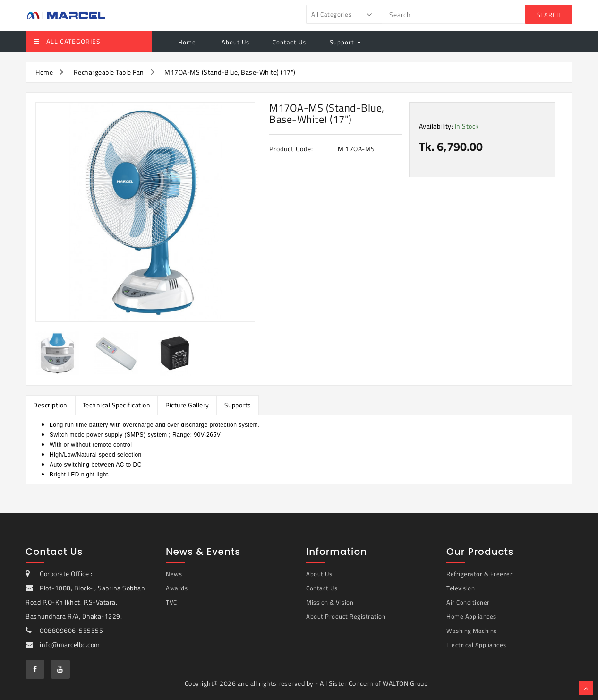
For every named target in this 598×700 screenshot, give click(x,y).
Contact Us (289, 42)
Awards (177, 588)
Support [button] (345, 42)
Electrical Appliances (476, 645)
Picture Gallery (187, 405)
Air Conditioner (468, 602)
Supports (238, 405)
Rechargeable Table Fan (109, 72)
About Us (235, 42)
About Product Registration (346, 616)
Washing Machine (472, 631)
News (174, 574)
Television (461, 588)
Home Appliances (471, 616)
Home (187, 42)
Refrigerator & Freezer (479, 574)
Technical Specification (117, 405)
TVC (171, 602)
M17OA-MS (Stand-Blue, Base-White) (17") (230, 72)
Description (50, 405)
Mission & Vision (330, 602)
